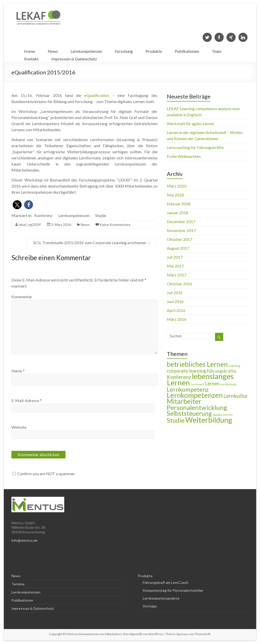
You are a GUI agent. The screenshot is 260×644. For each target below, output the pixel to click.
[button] (17, 205)
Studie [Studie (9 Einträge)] (176, 420)
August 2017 (178, 248)
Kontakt (31, 57)
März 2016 (177, 319)
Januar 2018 (177, 213)
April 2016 (176, 310)
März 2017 (177, 275)
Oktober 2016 (180, 284)
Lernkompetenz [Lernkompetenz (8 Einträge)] (188, 389)
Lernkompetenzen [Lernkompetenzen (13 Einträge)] (195, 395)
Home (30, 50)
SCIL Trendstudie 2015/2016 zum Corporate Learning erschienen (92, 243)
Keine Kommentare (115, 225)
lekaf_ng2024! (30, 225)
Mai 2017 (175, 266)
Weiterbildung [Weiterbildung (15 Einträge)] (209, 420)
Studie (101, 215)
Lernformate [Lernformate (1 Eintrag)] (228, 384)
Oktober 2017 (180, 239)
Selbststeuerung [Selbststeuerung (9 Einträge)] (189, 413)
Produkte (154, 50)
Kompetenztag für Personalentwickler (173, 590)
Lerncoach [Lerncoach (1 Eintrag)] (197, 384)
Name (18, 371)
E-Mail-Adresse (27, 400)
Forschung (124, 50)
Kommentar (22, 297)
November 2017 (181, 230)
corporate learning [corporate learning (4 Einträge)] (186, 371)
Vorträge (150, 606)
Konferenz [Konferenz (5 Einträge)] (179, 377)
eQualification (97, 95)
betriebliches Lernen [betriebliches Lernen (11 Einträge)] (197, 364)
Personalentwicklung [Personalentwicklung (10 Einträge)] (197, 407)
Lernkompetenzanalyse (161, 598)
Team (217, 50)
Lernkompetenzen (86, 50)
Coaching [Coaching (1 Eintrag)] (234, 366)
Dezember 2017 (181, 221)
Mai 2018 (175, 195)
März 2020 (177, 186)
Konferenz (43, 215)
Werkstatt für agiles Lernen (191, 123)
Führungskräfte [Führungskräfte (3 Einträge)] (221, 371)
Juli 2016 (175, 293)
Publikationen (187, 50)
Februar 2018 (179, 204)
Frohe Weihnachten (184, 156)
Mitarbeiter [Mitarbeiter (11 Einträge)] (184, 401)
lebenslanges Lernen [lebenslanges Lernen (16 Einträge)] (200, 379)
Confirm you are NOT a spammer (44, 474)
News (53, 50)
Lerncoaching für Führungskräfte (195, 147)
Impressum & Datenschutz (74, 57)
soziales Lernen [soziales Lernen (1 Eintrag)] (223, 415)
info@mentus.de (25, 540)
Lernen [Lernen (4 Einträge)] (212, 384)
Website (19, 427)
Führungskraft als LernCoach (166, 582)
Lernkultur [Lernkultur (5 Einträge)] (236, 396)
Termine (18, 584)
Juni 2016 (175, 301)
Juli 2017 (175, 257)
